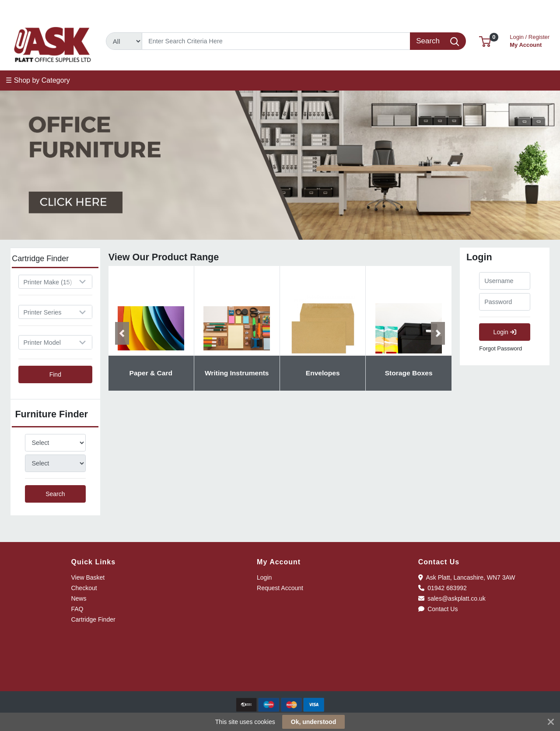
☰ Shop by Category (38, 80)
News (79, 598)
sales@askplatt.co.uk (110, 10)
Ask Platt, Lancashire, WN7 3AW (467, 577)
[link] (280, 675)
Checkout (84, 588)
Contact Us (438, 609)
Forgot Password (500, 348)
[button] (485, 41)
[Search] (276, 41)
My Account (530, 40)
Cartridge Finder (93, 619)
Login (505, 332)
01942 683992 (36, 10)
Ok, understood (313, 722)
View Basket (88, 577)
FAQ (77, 609)
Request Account (280, 588)
